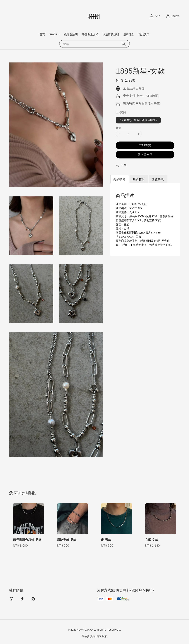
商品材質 (139, 179)
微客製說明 (71, 34)
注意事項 (158, 179)
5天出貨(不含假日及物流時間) (138, 120)
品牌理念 (129, 34)
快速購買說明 (111, 34)
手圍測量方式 (90, 34)
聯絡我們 (144, 34)
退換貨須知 (89, 636)
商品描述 (119, 179)
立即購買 (145, 145)
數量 (118, 128)
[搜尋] (124, 44)
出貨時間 (121, 112)
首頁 (42, 34)
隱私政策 (102, 636)
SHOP (53, 34)
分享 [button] (121, 165)
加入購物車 (145, 154)
